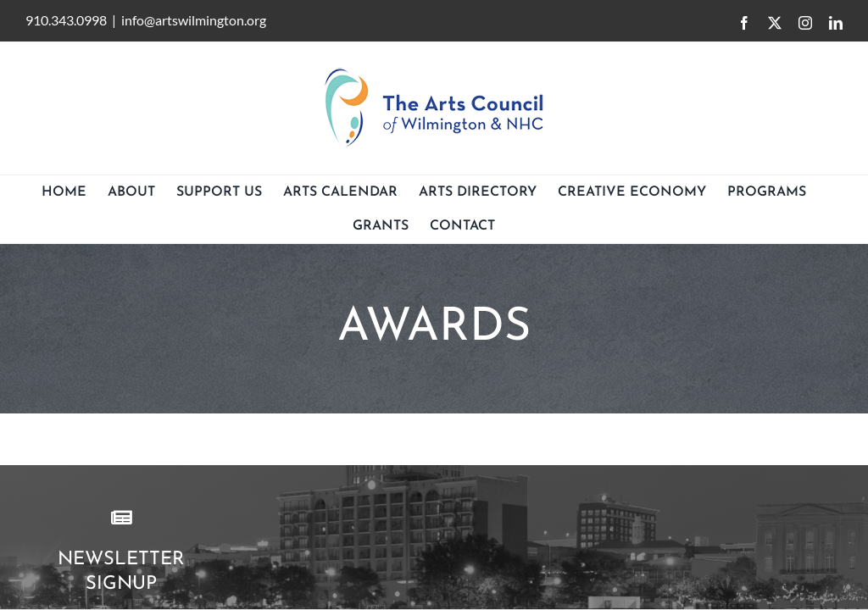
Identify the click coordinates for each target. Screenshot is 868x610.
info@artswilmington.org (194, 20)
